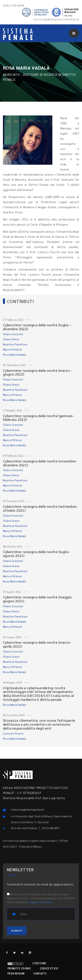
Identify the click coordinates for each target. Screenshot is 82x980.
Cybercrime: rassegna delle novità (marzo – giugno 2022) (38, 372)
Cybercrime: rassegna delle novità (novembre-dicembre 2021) (40, 463)
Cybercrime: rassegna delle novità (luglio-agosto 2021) (37, 554)
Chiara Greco (11, 339)
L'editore (39, 963)
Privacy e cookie (19, 968)
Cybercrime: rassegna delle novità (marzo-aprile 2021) (37, 644)
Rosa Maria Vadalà (15, 354)
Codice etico (49, 968)
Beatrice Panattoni (15, 344)
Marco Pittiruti (12, 349)
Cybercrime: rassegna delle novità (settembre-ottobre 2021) (40, 508)
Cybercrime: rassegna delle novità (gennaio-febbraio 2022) (38, 418)
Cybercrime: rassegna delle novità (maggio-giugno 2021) (38, 599)
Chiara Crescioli (13, 334)
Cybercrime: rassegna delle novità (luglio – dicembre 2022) (37, 327)
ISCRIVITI (17, 931)
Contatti (40, 973)
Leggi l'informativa (41, 902)
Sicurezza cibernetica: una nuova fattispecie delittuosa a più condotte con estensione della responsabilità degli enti (39, 724)
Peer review (16, 973)
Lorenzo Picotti (13, 733)
